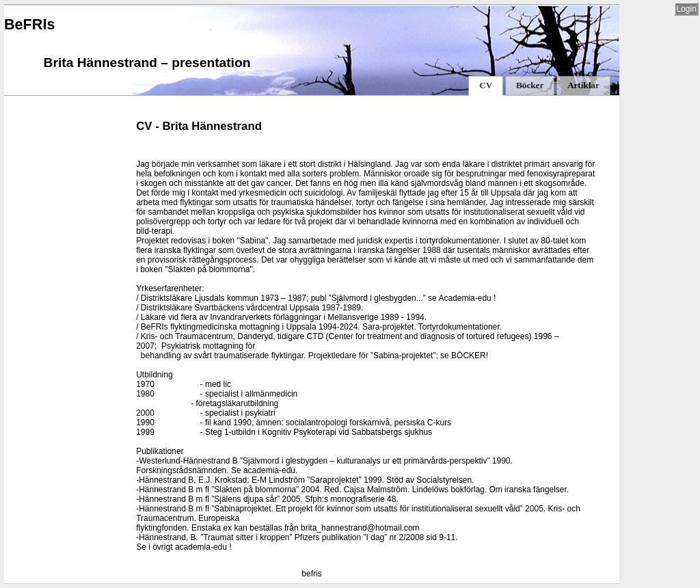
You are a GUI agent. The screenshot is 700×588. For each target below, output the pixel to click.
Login (686, 9)
